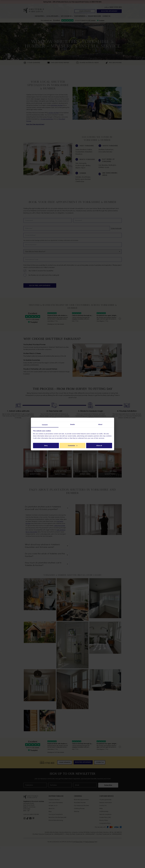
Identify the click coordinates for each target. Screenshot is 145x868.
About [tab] (100, 424)
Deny (46, 445)
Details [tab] (72, 424)
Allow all (99, 445)
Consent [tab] (45, 425)
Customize (73, 445)
